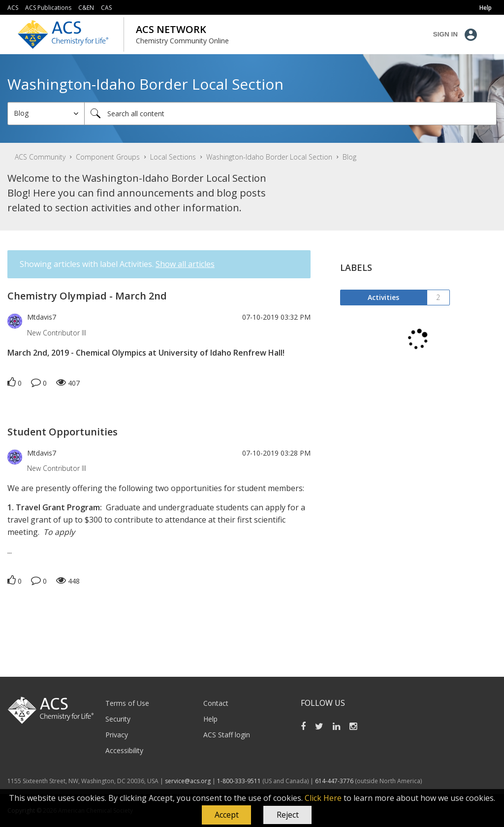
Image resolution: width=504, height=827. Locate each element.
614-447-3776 (335, 781)
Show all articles (185, 264)
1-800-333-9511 (239, 781)
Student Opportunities (63, 432)
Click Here (323, 798)
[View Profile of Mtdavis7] (42, 317)
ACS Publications (48, 8)
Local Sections (173, 157)
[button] (226, 815)
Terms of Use (127, 703)
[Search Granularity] (46, 114)
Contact (216, 703)
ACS (13, 8)
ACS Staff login (227, 735)
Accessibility (124, 750)
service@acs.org (188, 781)
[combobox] (290, 114)
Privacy (117, 735)
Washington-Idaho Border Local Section (269, 157)
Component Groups (108, 157)
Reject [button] (288, 815)
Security (118, 719)
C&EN (86, 8)
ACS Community (40, 157)
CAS (106, 8)
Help (210, 719)
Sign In (445, 34)
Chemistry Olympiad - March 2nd (87, 296)
